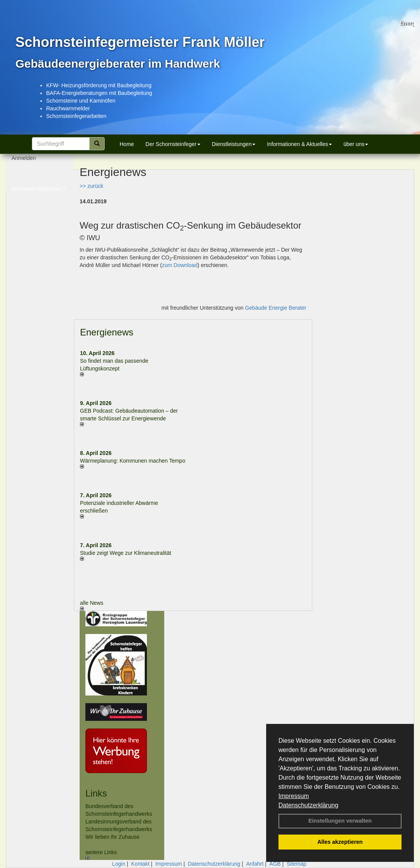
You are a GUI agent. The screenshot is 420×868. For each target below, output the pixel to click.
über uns (356, 144)
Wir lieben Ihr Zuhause (112, 837)
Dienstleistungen (234, 144)
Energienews (107, 332)
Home (127, 144)
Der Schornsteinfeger (173, 144)
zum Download (180, 265)
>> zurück (91, 186)
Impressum (294, 796)
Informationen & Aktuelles (299, 144)
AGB (275, 864)
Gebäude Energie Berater (276, 308)
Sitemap (296, 864)
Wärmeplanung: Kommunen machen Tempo (133, 461)
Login (118, 864)
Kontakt (140, 864)
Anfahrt (255, 864)
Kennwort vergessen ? (38, 192)
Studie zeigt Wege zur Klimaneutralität (126, 553)
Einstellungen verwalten (340, 821)
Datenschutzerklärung (308, 805)
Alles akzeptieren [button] (340, 842)
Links (96, 793)
